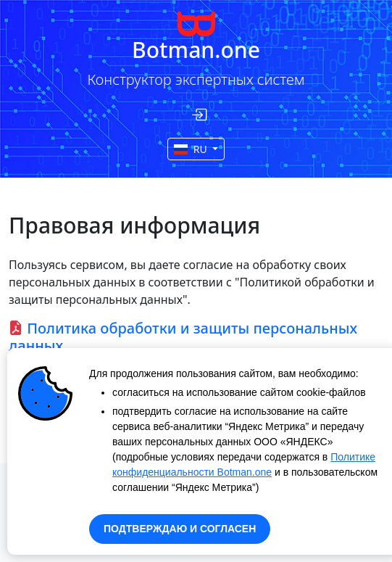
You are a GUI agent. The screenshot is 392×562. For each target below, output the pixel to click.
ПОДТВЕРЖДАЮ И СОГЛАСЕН (180, 529)
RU (192, 149)
